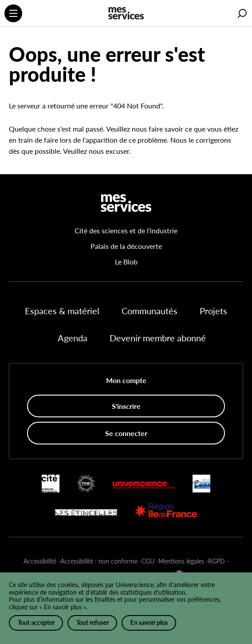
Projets (213, 311)
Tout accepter (36, 622)
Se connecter (126, 433)
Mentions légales (181, 561)
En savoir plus (149, 622)
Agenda (73, 338)
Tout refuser (93, 622)
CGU (148, 561)
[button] (242, 14)
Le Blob (126, 262)
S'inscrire (126, 406)
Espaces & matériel (62, 311)
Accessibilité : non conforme (99, 561)
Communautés (150, 311)
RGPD (217, 561)
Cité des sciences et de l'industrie (126, 230)
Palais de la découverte (126, 246)
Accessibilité (40, 561)
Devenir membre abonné (158, 338)
